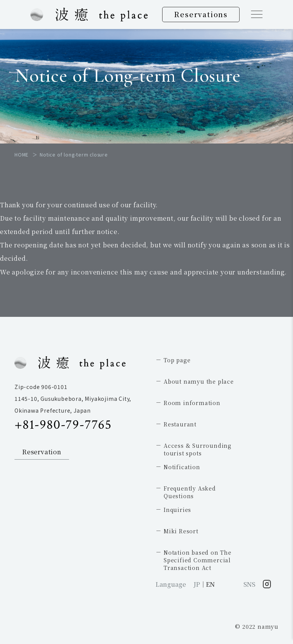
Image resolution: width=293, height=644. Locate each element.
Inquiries (177, 510)
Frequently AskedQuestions (190, 492)
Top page (177, 360)
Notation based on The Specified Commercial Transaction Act (198, 560)
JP (197, 584)
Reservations (201, 14)
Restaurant (180, 424)
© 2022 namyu (257, 626)
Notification (182, 467)
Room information (192, 403)
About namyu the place (199, 381)
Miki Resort (181, 531)
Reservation (42, 452)
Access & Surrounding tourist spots (198, 449)
